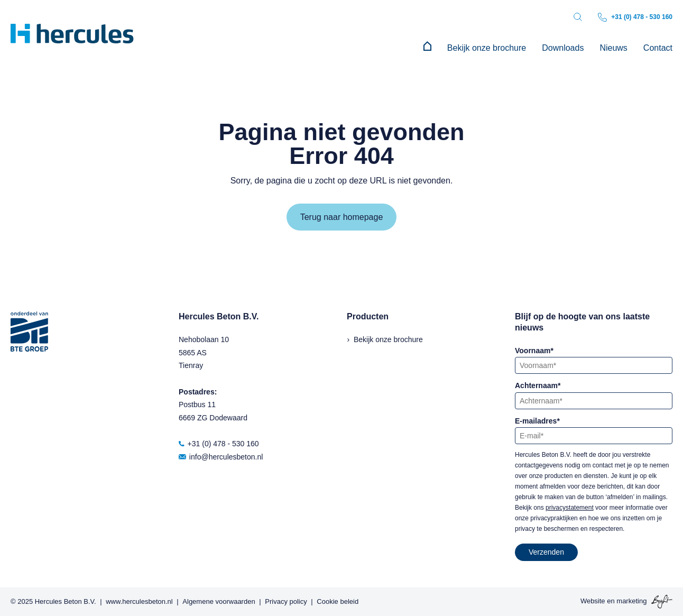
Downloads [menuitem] (563, 48)
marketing (631, 601)
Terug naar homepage (342, 217)
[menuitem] (427, 48)
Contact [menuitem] (658, 48)
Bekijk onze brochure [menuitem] (487, 48)
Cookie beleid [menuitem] (338, 601)
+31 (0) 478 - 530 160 (635, 17)
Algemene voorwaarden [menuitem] (219, 601)
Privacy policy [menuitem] (286, 601)
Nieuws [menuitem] (613, 48)
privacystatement (570, 508)
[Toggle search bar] (578, 17)
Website (593, 601)
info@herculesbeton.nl (221, 457)
